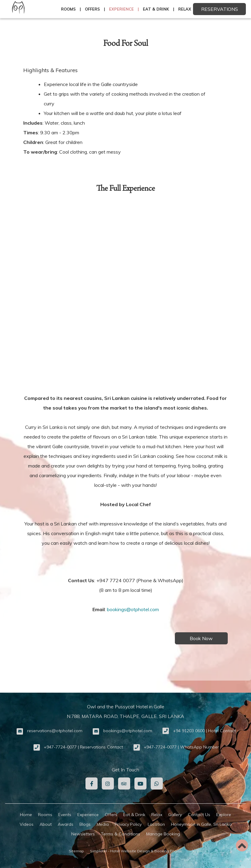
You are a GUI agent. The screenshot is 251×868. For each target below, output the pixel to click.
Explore (224, 815)
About (46, 824)
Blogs (85, 824)
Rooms (68, 9)
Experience (121, 9)
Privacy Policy (128, 824)
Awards (66, 824)
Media (103, 824)
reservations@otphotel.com (55, 731)
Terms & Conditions (121, 834)
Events (65, 815)
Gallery (175, 815)
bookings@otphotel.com (133, 609)
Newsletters (83, 834)
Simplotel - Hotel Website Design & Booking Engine (136, 851)
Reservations (220, 9)
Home (26, 815)
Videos (27, 824)
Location (156, 824)
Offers (92, 9)
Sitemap (76, 851)
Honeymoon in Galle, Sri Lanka (201, 824)
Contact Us (199, 815)
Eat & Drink (156, 9)
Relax (185, 9)
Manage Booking (163, 834)
